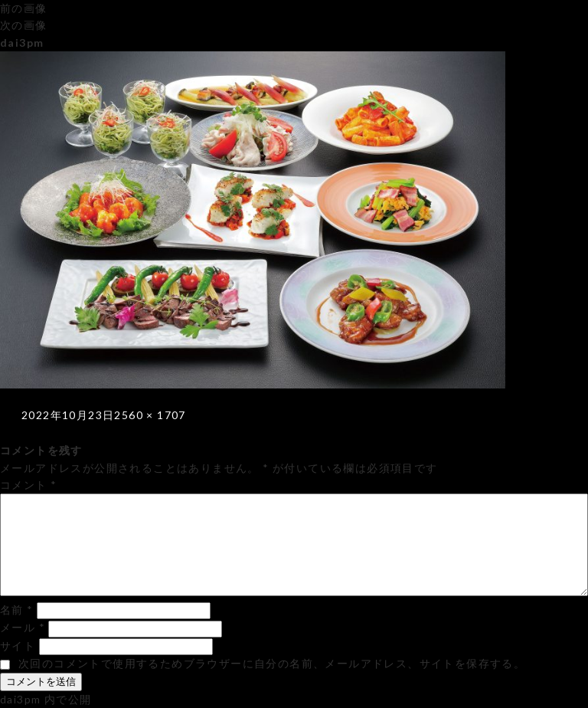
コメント (28, 485)
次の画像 (24, 25)
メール (23, 627)
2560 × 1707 (150, 415)
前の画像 (24, 8)
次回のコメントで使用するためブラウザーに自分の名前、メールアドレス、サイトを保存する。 (272, 663)
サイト (18, 646)
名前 (17, 610)
